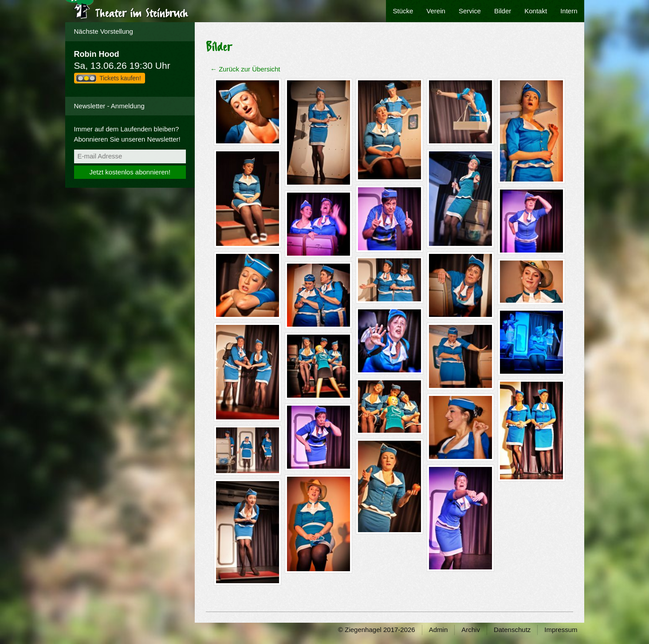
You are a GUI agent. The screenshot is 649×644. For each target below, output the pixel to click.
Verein (436, 11)
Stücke (403, 11)
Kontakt (536, 11)
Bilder (503, 11)
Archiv (471, 630)
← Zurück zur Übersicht (245, 69)
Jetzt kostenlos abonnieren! (130, 172)
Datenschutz (512, 630)
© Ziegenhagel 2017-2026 (377, 630)
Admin (439, 630)
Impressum (561, 630)
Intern (569, 11)
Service (470, 11)
